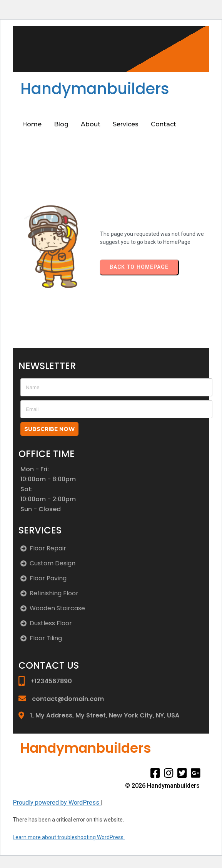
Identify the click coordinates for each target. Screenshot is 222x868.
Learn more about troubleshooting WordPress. (69, 837)
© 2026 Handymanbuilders (162, 786)
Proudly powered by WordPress (57, 803)
